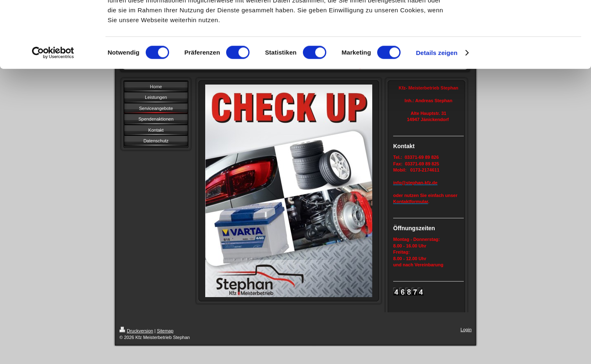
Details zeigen (436, 112)
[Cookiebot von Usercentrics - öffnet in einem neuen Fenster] (53, 112)
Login (466, 330)
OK (523, 20)
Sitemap (165, 331)
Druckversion (136, 331)
